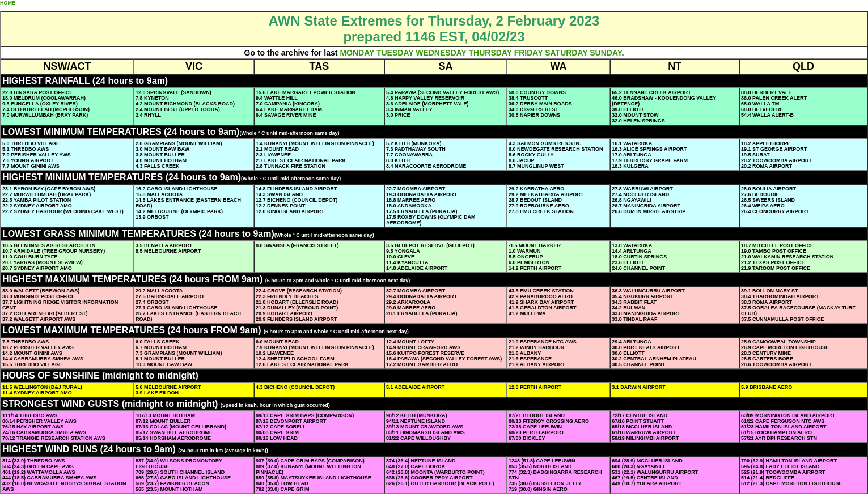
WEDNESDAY (441, 53)
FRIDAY (529, 53)
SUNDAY (606, 53)
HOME (8, 3)
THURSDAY (490, 53)
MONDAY (357, 53)
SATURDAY (566, 53)
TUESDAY (395, 53)
